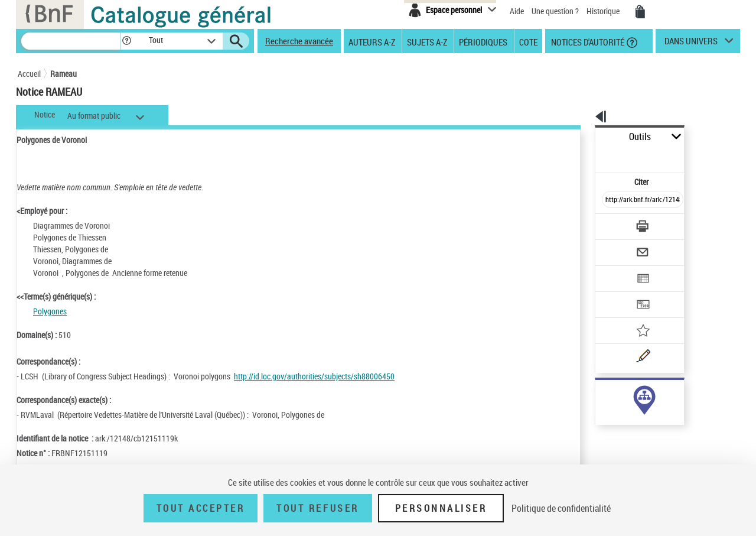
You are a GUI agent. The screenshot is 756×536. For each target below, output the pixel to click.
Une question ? (555, 11)
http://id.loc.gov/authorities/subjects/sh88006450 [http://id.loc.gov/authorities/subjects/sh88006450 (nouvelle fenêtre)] (314, 376)
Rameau (63, 74)
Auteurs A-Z (372, 41)
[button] (126, 41)
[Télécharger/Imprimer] (612, 200)
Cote (528, 41)
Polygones (50, 311)
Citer (591, 156)
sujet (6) (597, 394)
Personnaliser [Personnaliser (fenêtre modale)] (441, 508)
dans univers (691, 44)
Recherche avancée (299, 41)
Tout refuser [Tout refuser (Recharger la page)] (317, 508)
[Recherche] (71, 41)
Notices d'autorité (587, 41)
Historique (604, 11)
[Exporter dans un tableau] (618, 246)
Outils (582, 137)
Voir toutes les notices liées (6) (626, 419)
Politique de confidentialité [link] (561, 508)
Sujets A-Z (427, 41)
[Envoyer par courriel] (609, 223)
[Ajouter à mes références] (617, 293)
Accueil (29, 74)
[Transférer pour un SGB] (615, 269)
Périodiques (483, 41)
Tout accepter (201, 508)
